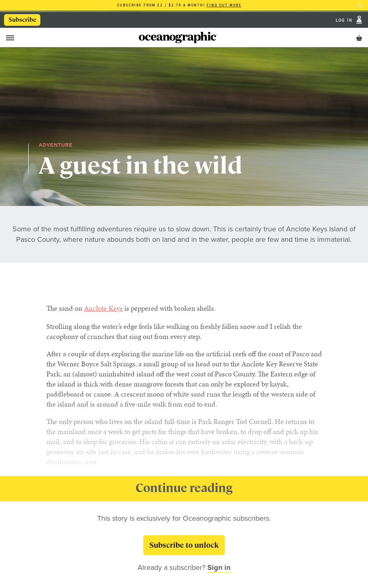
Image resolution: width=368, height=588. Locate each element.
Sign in (219, 567)
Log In (345, 20)
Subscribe (22, 20)
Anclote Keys (103, 308)
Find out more (224, 5)
